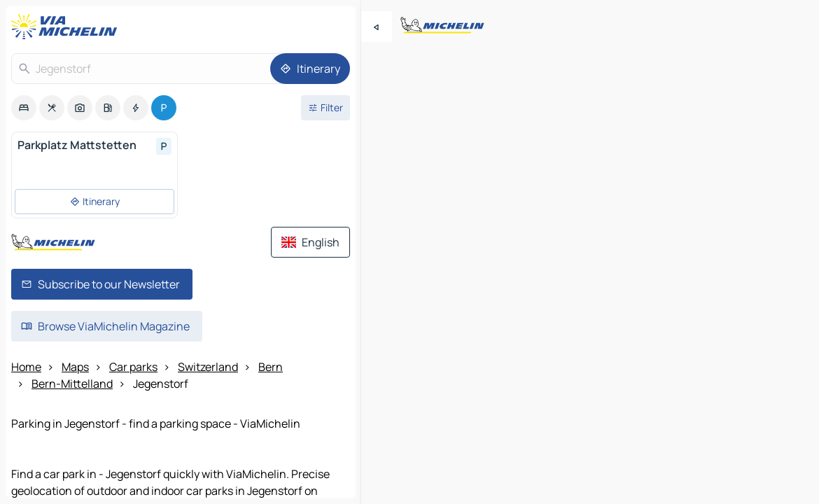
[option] (24, 108)
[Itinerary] (310, 69)
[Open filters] (325, 108)
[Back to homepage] (67, 27)
